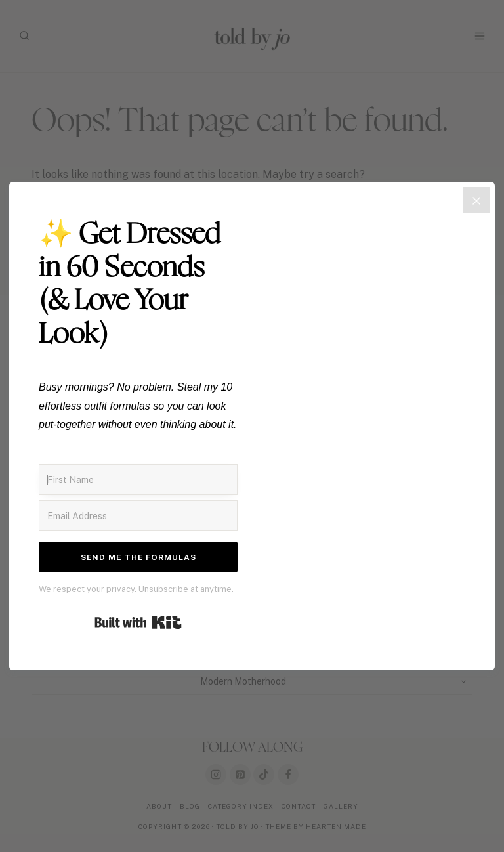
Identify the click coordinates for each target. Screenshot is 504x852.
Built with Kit (138, 622)
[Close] (476, 200)
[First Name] (138, 479)
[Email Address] (138, 516)
